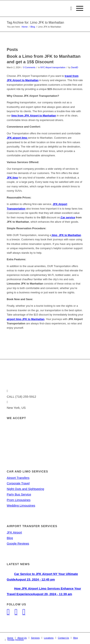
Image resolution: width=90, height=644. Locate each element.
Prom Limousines (19, 500)
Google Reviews (18, 543)
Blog (10, 538)
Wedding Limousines (21, 505)
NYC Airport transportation (53, 67)
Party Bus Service (19, 494)
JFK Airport (14, 532)
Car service (67, 217)
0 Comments (29, 67)
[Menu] (78, 8)
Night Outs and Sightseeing (25, 489)
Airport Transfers (18, 478)
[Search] (69, 8)
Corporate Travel (18, 483)
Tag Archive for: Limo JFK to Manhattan (35, 22)
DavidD (74, 67)
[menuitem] (69, 8)
